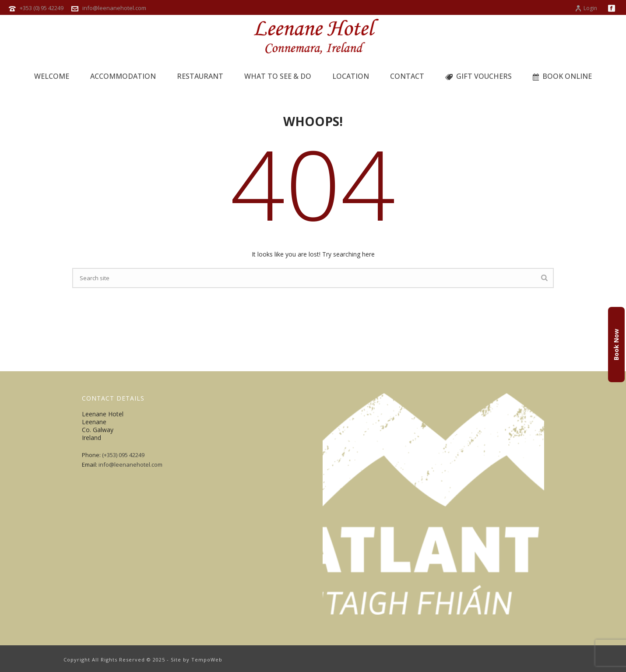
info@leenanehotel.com (114, 8)
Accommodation (123, 76)
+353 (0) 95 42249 (42, 8)
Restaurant (200, 76)
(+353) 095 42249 (123, 455)
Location (351, 76)
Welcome (52, 76)
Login (586, 8)
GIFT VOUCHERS (478, 76)
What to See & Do (278, 76)
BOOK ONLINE (563, 76)
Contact (407, 76)
